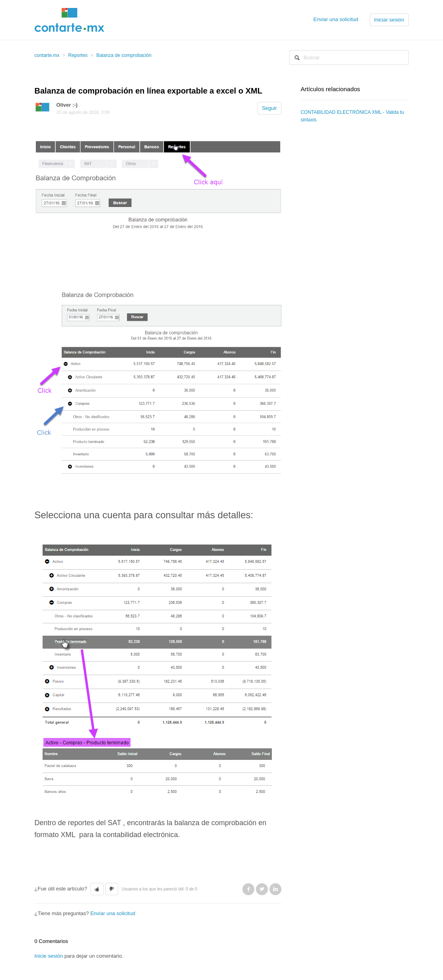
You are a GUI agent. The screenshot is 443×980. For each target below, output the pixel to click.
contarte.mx (47, 55)
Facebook (248, 889)
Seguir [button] (269, 108)
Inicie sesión (49, 956)
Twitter (262, 889)
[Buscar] (349, 58)
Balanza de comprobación (124, 55)
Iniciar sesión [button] (389, 20)
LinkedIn (275, 889)
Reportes (78, 55)
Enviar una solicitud (336, 19)
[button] (97, 889)
